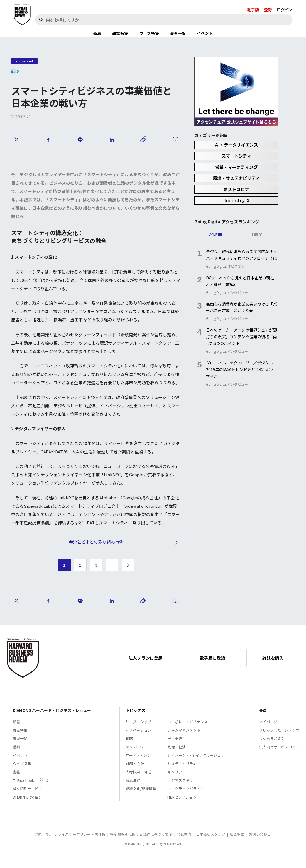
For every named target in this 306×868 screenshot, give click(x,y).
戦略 (15, 80)
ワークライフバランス (186, 797)
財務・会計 (135, 772)
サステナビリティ (182, 772)
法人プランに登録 (145, 666)
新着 (97, 37)
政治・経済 (177, 755)
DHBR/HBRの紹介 (27, 805)
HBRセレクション (182, 805)
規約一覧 (42, 842)
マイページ (268, 730)
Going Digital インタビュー (227, 300)
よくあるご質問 (272, 747)
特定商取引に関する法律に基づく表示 (141, 842)
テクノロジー (136, 755)
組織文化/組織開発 (141, 797)
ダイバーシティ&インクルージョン (196, 764)
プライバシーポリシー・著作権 (80, 842)
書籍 (16, 780)
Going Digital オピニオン (225, 274)
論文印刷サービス (27, 797)
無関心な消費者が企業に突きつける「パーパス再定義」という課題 (242, 315)
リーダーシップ (138, 730)
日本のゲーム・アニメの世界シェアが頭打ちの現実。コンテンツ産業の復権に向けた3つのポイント (242, 345)
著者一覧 (178, 37)
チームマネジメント (184, 738)
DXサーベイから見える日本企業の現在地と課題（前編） (240, 289)
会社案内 (184, 842)
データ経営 (177, 747)
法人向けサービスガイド (279, 755)
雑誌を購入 (273, 666)
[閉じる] (295, 30)
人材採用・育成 (138, 780)
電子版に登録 (259, 10)
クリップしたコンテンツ (279, 738)
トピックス (135, 719)
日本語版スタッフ (211, 842)
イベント (205, 37)
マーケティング (138, 764)
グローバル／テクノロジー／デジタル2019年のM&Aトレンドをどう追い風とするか (240, 378)
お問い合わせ (260, 842)
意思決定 (133, 789)
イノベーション (138, 738)
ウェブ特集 (149, 37)
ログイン (284, 10)
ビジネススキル (180, 789)
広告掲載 (237, 842)
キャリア (175, 780)
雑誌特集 (120, 37)
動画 (16, 755)
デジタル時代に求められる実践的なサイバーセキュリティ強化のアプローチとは (242, 263)
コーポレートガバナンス (188, 730)
